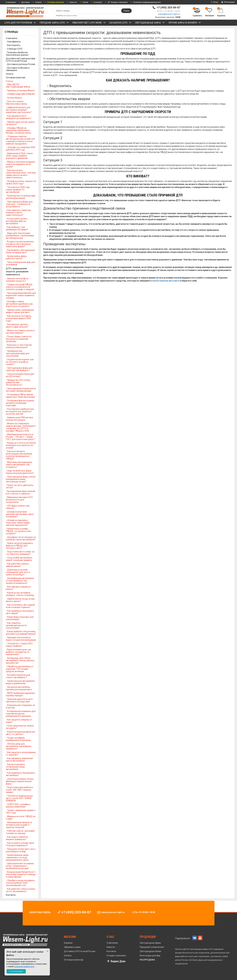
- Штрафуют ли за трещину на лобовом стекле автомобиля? (21, 538)
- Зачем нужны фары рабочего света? (16, 257)
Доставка (25, 2)
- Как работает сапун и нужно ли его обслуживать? (21, 890)
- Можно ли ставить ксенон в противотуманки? (20, 332)
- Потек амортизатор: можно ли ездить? (20, 727)
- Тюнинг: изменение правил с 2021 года (21, 812)
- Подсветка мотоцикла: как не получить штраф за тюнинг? (20, 362)
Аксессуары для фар (150, 956)
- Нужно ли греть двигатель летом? (20, 486)
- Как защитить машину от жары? (19, 721)
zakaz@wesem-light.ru (169, 14)
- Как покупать (13, 45)
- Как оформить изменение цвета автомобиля (19, 760)
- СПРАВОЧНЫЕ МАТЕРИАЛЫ (20, 94)
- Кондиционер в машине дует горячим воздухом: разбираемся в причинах (21, 714)
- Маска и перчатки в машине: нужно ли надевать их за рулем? (21, 164)
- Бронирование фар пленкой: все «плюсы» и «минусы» (21, 492)
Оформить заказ (72, 947)
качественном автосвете (166, 281)
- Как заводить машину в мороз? (18, 588)
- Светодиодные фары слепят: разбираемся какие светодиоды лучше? (21, 479)
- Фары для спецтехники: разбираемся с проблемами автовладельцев (20, 236)
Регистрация (228, 2)
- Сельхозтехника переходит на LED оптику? (20, 375)
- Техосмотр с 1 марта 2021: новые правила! (20, 645)
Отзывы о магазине (118, 2)
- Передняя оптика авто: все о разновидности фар (21, 850)
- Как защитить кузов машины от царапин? (21, 754)
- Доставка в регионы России (20, 64)
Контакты (98, 2)
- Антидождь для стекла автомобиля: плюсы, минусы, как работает (20, 660)
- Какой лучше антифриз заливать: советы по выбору (20, 594)
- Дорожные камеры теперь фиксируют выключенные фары (20, 781)
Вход (214, 2)
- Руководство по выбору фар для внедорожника (21, 197)
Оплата (38, 2)
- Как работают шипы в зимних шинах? (17, 565)
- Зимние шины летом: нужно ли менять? (20, 123)
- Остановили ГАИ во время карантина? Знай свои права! (20, 396)
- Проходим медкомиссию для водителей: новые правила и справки (21, 295)
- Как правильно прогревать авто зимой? (20, 612)
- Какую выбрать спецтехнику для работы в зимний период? (21, 633)
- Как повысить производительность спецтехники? (16, 625)
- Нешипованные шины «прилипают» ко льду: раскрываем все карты (17, 857)
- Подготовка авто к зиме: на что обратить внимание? (20, 553)
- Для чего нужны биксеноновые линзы (16, 103)
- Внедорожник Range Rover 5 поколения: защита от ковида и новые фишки (21, 874)
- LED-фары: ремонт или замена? (18, 507)
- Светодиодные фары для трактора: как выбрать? (19, 369)
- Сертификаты (13, 42)
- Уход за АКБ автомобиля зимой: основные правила (19, 559)
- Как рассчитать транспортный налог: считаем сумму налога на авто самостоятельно (21, 174)
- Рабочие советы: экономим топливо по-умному (20, 832)
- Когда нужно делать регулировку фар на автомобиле (17, 221)
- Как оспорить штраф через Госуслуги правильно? (20, 844)
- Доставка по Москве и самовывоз (18, 69)
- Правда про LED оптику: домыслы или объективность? (18, 382)
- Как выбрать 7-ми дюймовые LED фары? (17, 228)
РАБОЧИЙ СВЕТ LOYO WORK (89, 23)
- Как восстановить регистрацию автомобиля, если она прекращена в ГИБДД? (19, 455)
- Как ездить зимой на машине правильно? (17, 838)
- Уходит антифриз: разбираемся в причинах (18, 739)
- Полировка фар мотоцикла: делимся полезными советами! (20, 403)
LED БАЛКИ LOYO (120, 23)
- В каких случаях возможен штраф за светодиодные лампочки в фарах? (20, 244)
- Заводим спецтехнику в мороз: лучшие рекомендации (21, 639)
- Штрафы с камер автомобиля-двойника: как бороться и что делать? (19, 304)
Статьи (85, 2)
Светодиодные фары (150, 943)
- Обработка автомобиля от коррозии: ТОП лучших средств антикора (20, 669)
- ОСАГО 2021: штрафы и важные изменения (18, 805)
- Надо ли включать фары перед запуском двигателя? (20, 472)
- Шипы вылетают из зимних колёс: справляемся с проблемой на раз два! (20, 866)
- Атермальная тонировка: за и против (20, 706)
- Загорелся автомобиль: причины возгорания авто (19, 688)
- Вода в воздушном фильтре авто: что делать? (20, 733)
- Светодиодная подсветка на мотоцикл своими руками (21, 390)
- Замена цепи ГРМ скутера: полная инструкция (20, 419)
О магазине (11, 2)
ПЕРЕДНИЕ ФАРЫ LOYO (54, 23)
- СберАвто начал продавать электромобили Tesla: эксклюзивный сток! (20, 883)
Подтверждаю (16, 971)
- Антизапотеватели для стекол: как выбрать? (18, 676)
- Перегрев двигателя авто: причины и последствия (19, 700)
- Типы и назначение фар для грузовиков (20, 263)
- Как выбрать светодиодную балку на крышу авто (20, 251)
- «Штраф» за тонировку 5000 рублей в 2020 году (21, 149)
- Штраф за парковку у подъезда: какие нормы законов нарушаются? (18, 523)
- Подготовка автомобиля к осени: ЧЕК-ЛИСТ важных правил (19, 790)
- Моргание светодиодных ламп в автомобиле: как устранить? (19, 465)
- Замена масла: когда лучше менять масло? (20, 600)
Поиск (126, 11)
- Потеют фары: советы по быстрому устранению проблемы (19, 339)
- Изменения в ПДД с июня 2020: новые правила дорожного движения (19, 156)
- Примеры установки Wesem (20, 91)
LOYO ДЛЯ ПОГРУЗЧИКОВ (20, 23)
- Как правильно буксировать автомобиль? (21, 774)
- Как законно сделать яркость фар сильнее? (17, 326)
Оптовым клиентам (16, 78)
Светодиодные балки (150, 951)
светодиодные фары (70, 16)
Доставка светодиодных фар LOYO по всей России (21, 60)
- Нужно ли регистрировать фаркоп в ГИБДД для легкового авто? (19, 546)
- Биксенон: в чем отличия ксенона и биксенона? (19, 346)
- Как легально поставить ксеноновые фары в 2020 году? (19, 318)
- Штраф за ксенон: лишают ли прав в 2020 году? (21, 182)
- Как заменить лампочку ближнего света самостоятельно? (18, 213)
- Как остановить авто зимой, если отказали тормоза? (20, 606)
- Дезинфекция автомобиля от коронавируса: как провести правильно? (20, 581)
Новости (73, 2)
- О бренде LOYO (14, 49)
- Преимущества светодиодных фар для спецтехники (18, 353)
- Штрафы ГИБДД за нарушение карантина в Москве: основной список (19, 130)
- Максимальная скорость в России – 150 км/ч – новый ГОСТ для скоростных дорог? (20, 437)
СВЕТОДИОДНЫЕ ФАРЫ (150, 23)
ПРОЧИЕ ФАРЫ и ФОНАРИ (185, 23)
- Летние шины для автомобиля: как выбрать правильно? (19, 746)
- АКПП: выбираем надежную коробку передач (20, 694)
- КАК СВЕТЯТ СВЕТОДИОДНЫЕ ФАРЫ (18, 86)
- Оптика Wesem (14, 98)
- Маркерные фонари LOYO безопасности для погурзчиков (19, 500)
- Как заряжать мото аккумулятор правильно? (19, 117)
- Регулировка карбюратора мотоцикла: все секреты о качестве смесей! (20, 411)
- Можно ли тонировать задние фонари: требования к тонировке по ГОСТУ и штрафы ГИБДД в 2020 (21, 427)
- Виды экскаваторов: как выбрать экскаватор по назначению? (19, 652)
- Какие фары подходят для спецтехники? (20, 618)
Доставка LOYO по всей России (80, 951)
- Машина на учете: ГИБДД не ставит (21, 818)
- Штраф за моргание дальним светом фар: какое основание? (20, 514)
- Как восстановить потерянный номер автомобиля (15, 767)
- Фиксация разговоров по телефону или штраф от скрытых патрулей (19, 825)
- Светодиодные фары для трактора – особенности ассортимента (19, 204)
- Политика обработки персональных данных (17, 54)
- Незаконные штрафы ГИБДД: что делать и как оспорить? (18, 531)
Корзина (68, 943)
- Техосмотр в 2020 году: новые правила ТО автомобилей (18, 190)
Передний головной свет (152, 947)
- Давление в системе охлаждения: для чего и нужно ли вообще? (18, 572)
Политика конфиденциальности (147, 2)
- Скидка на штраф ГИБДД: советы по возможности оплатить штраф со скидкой (20, 287)
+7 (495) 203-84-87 (168, 7)
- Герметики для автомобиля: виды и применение (20, 682)
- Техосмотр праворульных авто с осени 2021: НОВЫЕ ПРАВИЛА (19, 798)
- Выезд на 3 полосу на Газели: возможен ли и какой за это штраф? (21, 445)
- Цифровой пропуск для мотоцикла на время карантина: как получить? (19, 110)
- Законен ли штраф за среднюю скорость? (17, 280)
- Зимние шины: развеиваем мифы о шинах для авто (20, 311)
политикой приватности (24, 967)
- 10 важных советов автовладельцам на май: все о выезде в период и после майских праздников (20, 140)
